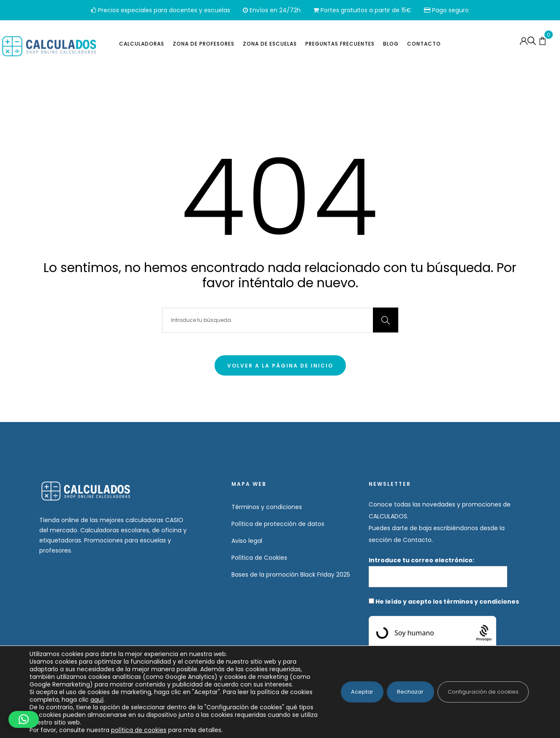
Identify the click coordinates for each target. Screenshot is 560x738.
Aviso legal (247, 541)
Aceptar (344, 688)
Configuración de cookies (478, 688)
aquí (121, 700)
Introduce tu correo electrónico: (438, 572)
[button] (24, 719)
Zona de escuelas (270, 45)
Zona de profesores (204, 45)
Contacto (424, 45)
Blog (391, 45)
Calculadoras (142, 45)
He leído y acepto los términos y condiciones (447, 602)
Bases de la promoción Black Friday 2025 (291, 575)
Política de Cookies (259, 558)
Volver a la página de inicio (280, 366)
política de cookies (139, 730)
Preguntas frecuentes (340, 45)
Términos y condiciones (267, 507)
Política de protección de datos (278, 524)
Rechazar (398, 688)
